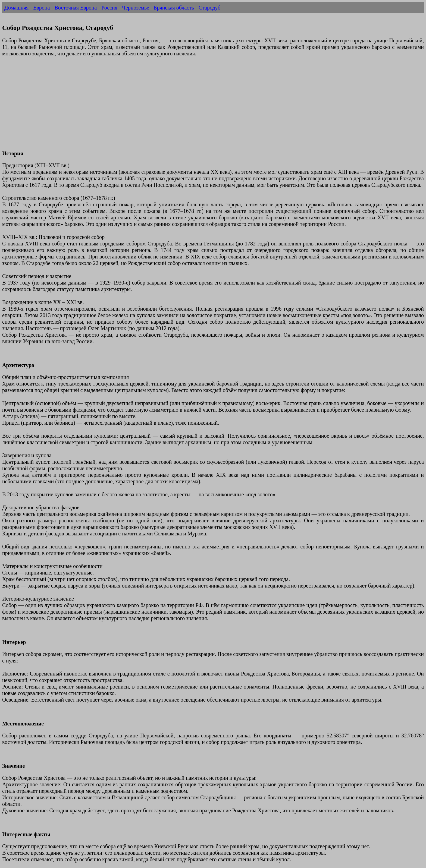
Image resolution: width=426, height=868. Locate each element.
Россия (109, 8)
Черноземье (136, 8)
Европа (41, 8)
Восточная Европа (76, 8)
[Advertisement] (165, 107)
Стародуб (209, 8)
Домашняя (16, 8)
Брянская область (174, 8)
